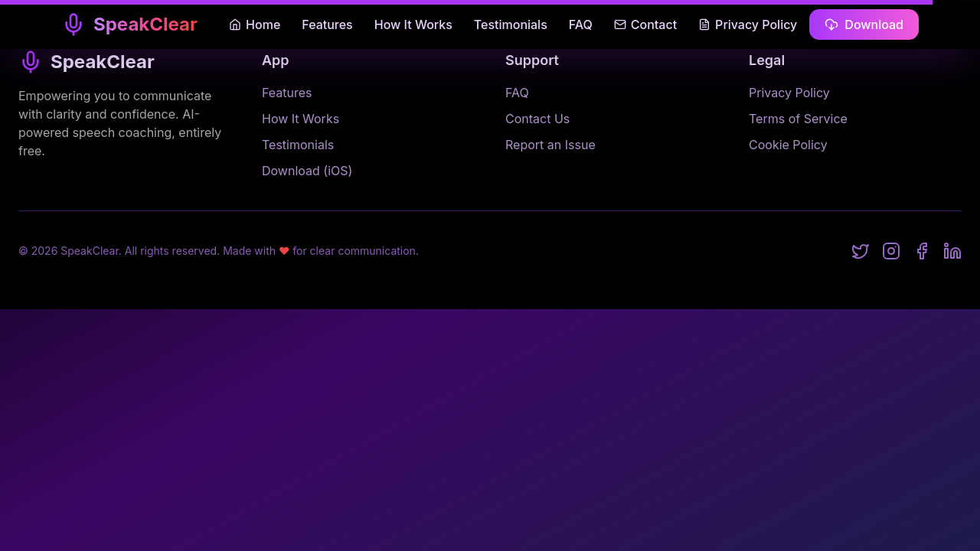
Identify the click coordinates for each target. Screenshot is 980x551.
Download (864, 24)
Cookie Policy (788, 145)
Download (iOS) (307, 171)
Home (255, 24)
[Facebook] (922, 251)
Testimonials (511, 24)
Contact (645, 24)
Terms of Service (798, 119)
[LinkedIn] (952, 251)
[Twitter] (861, 251)
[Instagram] (891, 251)
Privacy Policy (748, 24)
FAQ (581, 24)
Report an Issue (550, 145)
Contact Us (537, 119)
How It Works (413, 24)
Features (327, 24)
